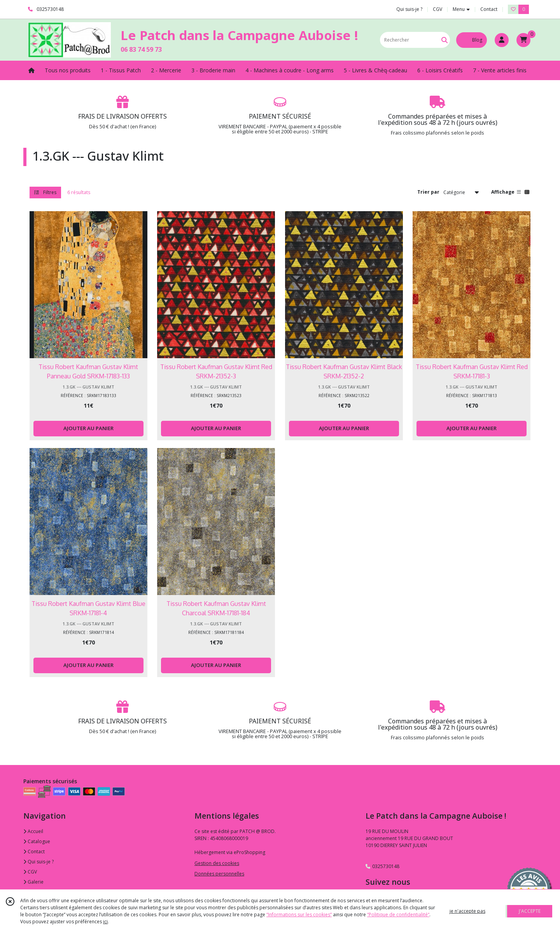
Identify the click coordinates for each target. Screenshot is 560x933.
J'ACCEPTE (530, 911)
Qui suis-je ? (38, 862)
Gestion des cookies (217, 863)
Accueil (33, 831)
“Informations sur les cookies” (299, 915)
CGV (30, 872)
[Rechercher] (444, 40)
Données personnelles (219, 874)
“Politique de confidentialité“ (398, 915)
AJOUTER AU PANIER (88, 428)
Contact (489, 9)
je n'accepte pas (467, 911)
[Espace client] (502, 40)
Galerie (33, 882)
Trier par (428, 192)
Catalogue (37, 841)
